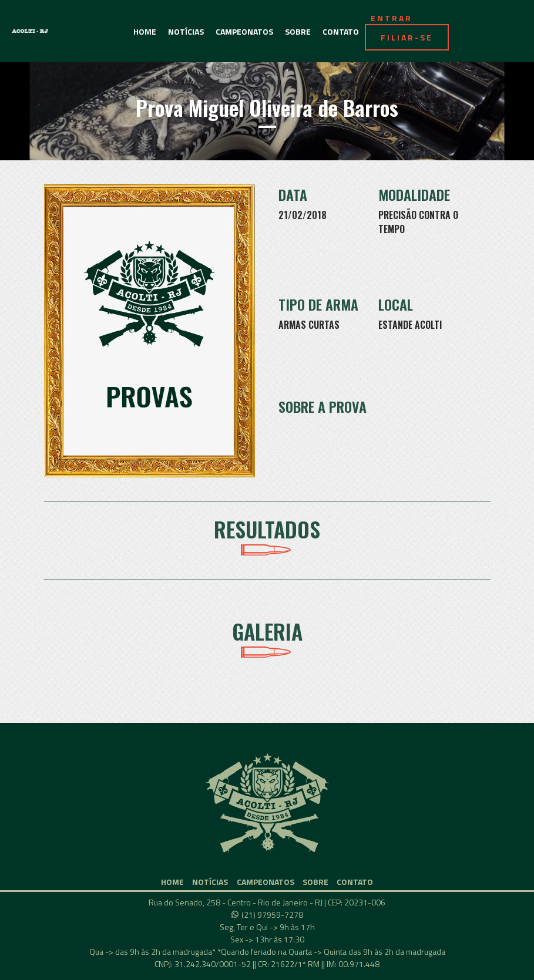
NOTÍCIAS (186, 31)
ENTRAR (392, 18)
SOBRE (298, 31)
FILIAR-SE (407, 37)
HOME (145, 31)
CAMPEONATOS (244, 31)
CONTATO (341, 31)
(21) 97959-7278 (272, 915)
